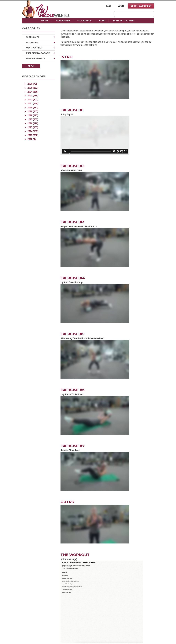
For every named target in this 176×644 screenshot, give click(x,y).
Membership (63, 21)
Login (121, 6)
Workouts (41, 37)
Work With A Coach (124, 21)
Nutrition (41, 42)
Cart (109, 6)
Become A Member (141, 6)
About (44, 21)
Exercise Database (41, 53)
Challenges (84, 21)
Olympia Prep (41, 48)
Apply (31, 66)
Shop (102, 21)
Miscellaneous (41, 58)
